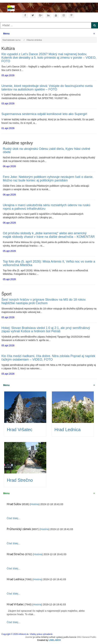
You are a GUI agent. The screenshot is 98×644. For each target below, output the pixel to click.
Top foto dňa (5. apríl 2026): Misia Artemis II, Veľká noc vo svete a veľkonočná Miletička (49, 263)
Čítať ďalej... (13, 518)
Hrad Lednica (68, 430)
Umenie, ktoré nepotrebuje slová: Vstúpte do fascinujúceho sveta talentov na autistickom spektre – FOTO (47, 88)
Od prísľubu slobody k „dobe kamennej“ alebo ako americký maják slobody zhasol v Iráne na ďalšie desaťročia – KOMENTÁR (49, 235)
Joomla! (29, 637)
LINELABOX (55, 640)
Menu (49, 34)
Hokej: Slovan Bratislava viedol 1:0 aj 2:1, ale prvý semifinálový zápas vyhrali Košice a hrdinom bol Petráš (46, 330)
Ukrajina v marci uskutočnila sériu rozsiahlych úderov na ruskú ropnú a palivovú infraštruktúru (47, 207)
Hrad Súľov (14, 504)
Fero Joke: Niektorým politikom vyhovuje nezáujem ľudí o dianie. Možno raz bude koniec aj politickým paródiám (48, 179)
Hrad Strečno (20, 480)
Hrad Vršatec (20, 430)
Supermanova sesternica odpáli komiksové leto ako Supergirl (44, 114)
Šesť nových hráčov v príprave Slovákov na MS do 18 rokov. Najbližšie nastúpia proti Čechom (44, 301)
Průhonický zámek (19, 529)
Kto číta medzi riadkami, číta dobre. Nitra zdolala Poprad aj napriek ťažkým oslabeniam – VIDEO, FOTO (48, 358)
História (35, 504)
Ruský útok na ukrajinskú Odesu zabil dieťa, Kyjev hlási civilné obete (47, 151)
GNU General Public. (87, 637)
